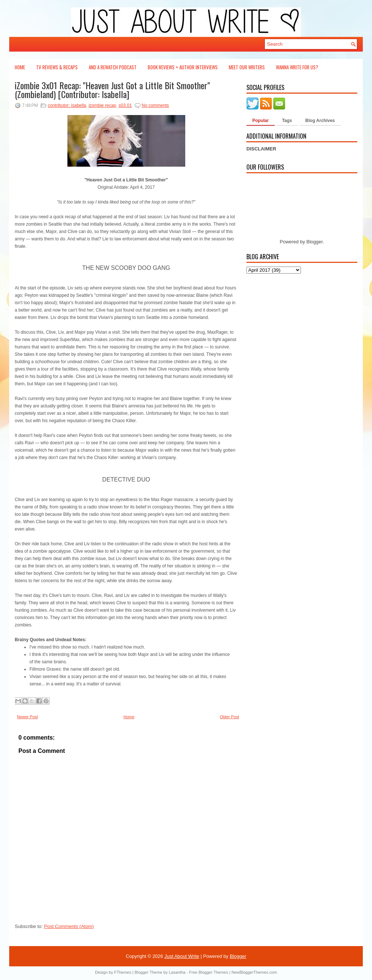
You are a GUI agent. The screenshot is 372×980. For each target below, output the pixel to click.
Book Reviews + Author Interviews (183, 67)
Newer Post (27, 717)
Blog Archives (320, 121)
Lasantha (177, 972)
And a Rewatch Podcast (113, 67)
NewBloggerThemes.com (254, 972)
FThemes (123, 972)
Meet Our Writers (247, 67)
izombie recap (102, 105)
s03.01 (125, 105)
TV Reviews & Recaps (57, 67)
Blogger (315, 242)
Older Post (229, 717)
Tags (287, 121)
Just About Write (182, 956)
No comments (155, 105)
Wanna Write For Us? (297, 67)
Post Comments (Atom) (69, 926)
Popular (261, 121)
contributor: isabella (67, 105)
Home (20, 67)
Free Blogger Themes (208, 972)
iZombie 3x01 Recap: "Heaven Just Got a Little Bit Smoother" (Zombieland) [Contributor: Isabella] (112, 90)
